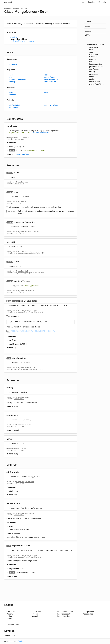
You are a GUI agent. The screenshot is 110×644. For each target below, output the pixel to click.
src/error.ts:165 (19, 399)
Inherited (92, 2)
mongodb (8, 2)
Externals (102, 2)
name (46, 92)
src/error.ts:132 (19, 233)
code (11, 77)
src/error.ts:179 (19, 484)
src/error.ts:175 (19, 515)
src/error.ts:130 (19, 203)
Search (77, 2)
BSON (87, 35)
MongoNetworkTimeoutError (24, 41)
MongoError (13, 37)
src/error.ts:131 (19, 292)
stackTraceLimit (50, 82)
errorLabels (13, 95)
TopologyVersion (32, 286)
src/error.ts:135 (19, 184)
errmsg (11, 92)
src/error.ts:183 (19, 427)
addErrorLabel (14, 105)
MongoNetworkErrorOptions (20, 133)
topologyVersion (50, 77)
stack (46, 75)
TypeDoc (21, 641)
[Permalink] (20, 126)
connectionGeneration (17, 79)
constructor (13, 64)
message (12, 82)
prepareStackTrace (51, 79)
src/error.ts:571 (19, 139)
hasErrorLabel (14, 108)
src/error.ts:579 (19, 450)
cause (11, 75)
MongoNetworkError (21, 9)
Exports (88, 22)
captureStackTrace (51, 105)
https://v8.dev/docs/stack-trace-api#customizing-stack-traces (34, 331)
